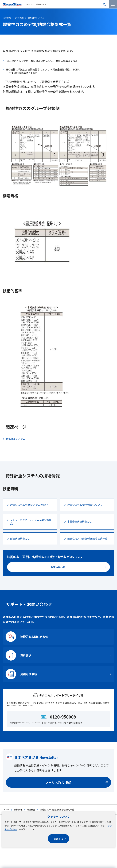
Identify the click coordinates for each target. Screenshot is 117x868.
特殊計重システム (36, 18)
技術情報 (18, 809)
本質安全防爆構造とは (80, 521)
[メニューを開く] (113, 4)
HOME (6, 809)
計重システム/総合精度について (85, 505)
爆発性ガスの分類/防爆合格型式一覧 (87, 539)
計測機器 (31, 809)
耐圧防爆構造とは (20, 539)
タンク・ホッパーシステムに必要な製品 (31, 522)
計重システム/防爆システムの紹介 (29, 505)
